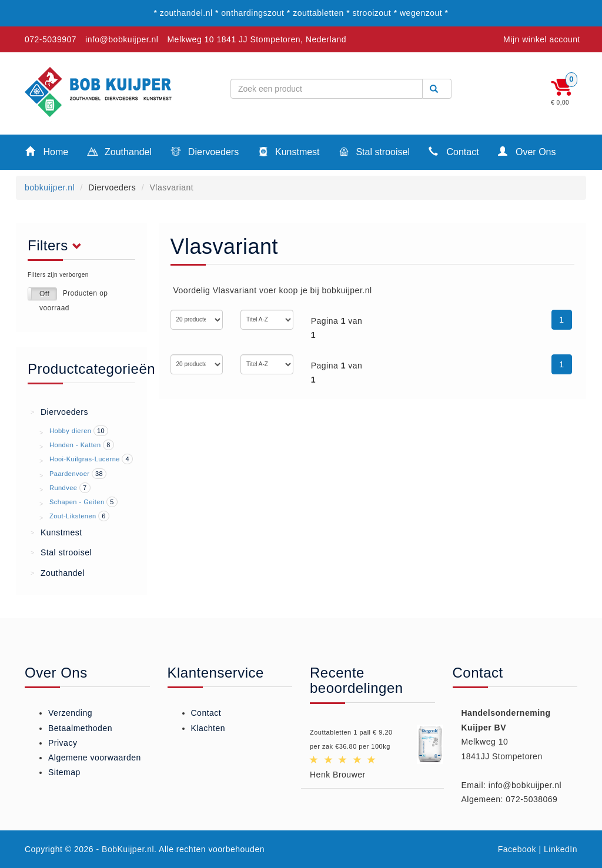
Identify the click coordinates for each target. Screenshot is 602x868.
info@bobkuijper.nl (122, 39)
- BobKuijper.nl (126, 849)
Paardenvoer (70, 474)
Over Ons (527, 151)
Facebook (517, 849)
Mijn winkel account (542, 39)
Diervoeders (205, 153)
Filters (58, 246)
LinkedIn (561, 849)
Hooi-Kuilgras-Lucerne (85, 459)
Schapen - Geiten (77, 502)
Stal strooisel (374, 153)
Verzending (70, 713)
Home (47, 151)
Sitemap (64, 772)
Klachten (208, 728)
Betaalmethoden (80, 728)
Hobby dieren (70, 431)
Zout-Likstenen (73, 516)
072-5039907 (51, 39)
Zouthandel (119, 153)
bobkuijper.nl (50, 187)
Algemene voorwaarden (95, 758)
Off (44, 294)
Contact (454, 151)
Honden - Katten (75, 445)
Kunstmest (288, 153)
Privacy (63, 743)
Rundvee (63, 488)
